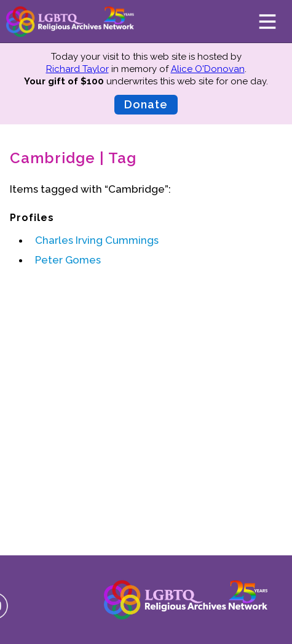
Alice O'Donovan (208, 69)
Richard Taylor (77, 69)
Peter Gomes (68, 260)
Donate (146, 104)
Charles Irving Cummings (97, 240)
